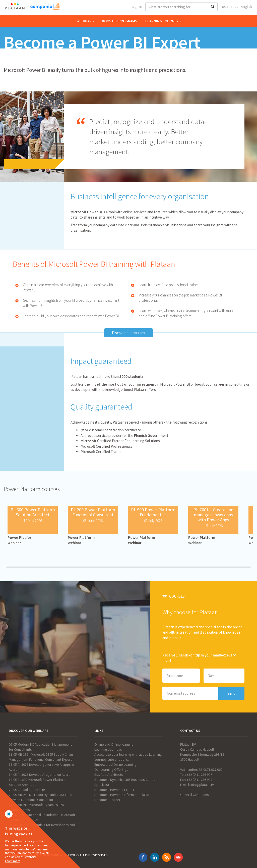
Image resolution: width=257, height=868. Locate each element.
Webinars (85, 21)
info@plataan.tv (202, 785)
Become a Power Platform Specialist (122, 795)
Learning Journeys (163, 21)
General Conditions (195, 795)
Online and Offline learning (114, 744)
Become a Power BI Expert (114, 790)
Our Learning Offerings (111, 770)
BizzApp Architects (109, 775)
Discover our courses (128, 333)
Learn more (13, 861)
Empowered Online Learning (115, 764)
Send (231, 693)
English (247, 6)
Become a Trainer (107, 800)
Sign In (137, 6)
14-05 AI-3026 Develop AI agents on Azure (40, 775)
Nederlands (229, 6)
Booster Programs (119, 21)
